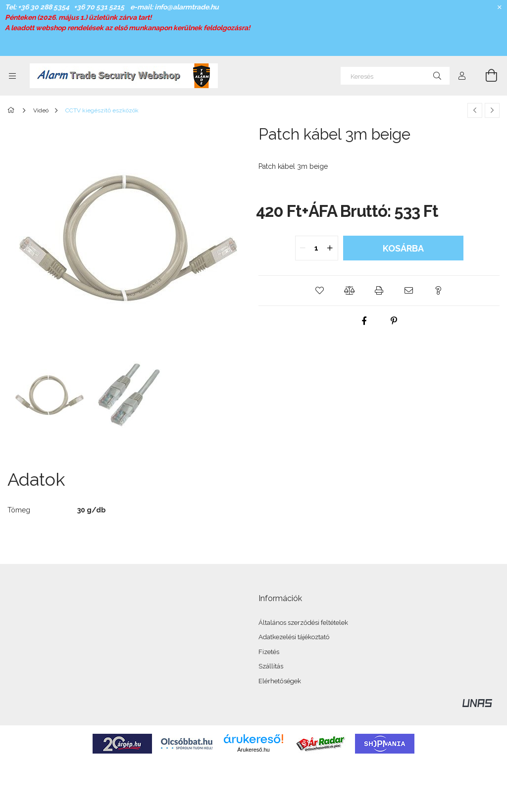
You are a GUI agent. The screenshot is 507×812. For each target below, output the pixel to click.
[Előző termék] (475, 110)
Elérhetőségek (280, 681)
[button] (320, 291)
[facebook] (364, 321)
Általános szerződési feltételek (303, 623)
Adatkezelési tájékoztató (294, 637)
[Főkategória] (13, 110)
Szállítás (271, 666)
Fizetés (269, 652)
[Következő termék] (492, 110)
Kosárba (403, 248)
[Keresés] (395, 76)
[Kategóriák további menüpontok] (12, 76)
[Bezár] (500, 7)
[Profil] (462, 76)
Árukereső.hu (253, 750)
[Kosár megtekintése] (486, 76)
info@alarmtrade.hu (187, 7)
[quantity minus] (303, 248)
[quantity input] (317, 248)
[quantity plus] (330, 248)
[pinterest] (394, 321)
